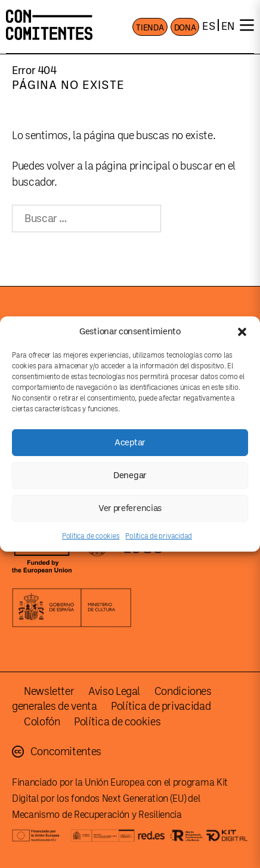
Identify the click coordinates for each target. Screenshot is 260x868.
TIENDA (150, 28)
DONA (185, 28)
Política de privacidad (159, 536)
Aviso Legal (114, 691)
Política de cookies (91, 536)
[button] (242, 331)
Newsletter (49, 691)
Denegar (130, 475)
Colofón (42, 722)
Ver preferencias (130, 508)
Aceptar (130, 442)
